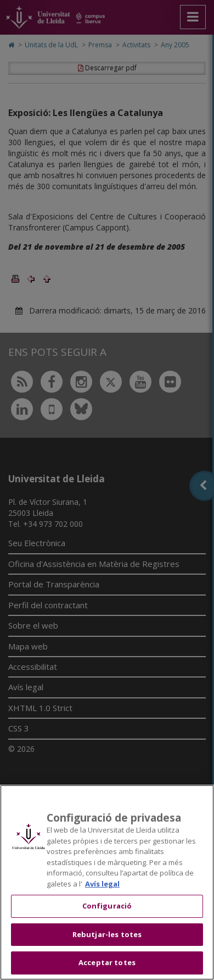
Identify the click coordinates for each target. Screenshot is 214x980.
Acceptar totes (107, 962)
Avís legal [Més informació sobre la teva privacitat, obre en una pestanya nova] (102, 884)
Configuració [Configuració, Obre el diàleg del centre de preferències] (107, 906)
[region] (107, 882)
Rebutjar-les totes (107, 934)
